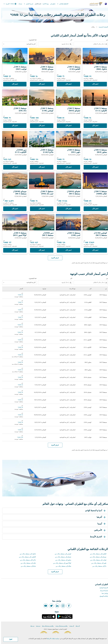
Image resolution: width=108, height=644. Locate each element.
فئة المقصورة (32, 40)
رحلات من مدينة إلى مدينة (61, 626)
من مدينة (37, 626)
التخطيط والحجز (61, 4)
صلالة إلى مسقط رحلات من (62, 566)
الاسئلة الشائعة (103, 588)
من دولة (31, 626)
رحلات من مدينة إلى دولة (47, 626)
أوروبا (101, 524)
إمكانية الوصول (103, 596)
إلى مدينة (71, 626)
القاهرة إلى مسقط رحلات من (97, 554)
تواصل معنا (104, 593)
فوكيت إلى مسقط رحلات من (97, 560)
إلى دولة (77, 626)
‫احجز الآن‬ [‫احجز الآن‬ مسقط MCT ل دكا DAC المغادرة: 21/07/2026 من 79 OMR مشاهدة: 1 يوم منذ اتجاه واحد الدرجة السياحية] (14, 126)
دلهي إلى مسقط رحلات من (98, 563)
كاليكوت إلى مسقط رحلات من (26, 557)
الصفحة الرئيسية (102, 27)
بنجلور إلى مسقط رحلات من (62, 560)
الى (70, 40)
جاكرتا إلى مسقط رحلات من (27, 560)
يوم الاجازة (45, 4)
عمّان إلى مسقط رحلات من (27, 563)
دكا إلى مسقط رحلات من (98, 566)
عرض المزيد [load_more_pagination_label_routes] (54, 572)
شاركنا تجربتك (103, 591)
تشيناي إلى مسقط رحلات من (62, 557)
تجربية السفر (27, 4)
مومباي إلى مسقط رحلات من (97, 557)
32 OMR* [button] (15, 15)
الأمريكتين (99, 530)
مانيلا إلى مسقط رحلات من (27, 566)
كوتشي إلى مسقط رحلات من (62, 554)
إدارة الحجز (37, 4)
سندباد (19, 4)
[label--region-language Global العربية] (9, 4)
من (106, 40)
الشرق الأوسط (97, 537)
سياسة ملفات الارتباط (52, 639)
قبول (10, 639)
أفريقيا (100, 517)
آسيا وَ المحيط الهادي (95, 511)
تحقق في (52, 4)
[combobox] (88, 44)
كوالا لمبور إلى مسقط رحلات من (61, 563)
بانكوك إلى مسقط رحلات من (27, 554)
